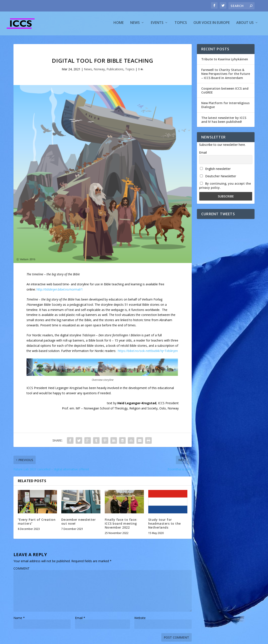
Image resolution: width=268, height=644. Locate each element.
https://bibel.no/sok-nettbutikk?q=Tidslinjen (148, 353)
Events (157, 25)
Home (119, 25)
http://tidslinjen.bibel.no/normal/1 (60, 291)
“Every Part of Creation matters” (37, 523)
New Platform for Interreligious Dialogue (225, 107)
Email (80, 620)
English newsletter (215, 171)
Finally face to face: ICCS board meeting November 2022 (121, 525)
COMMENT (22, 570)
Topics (181, 25)
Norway (99, 71)
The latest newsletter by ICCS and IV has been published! (224, 121)
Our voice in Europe (212, 25)
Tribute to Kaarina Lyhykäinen (225, 61)
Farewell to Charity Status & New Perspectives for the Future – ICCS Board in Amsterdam (226, 76)
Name (19, 620)
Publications (115, 71)
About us (245, 25)
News (135, 25)
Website (140, 620)
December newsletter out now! (79, 523)
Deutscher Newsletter (218, 178)
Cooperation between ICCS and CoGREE (225, 92)
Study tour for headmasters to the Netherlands (165, 525)
